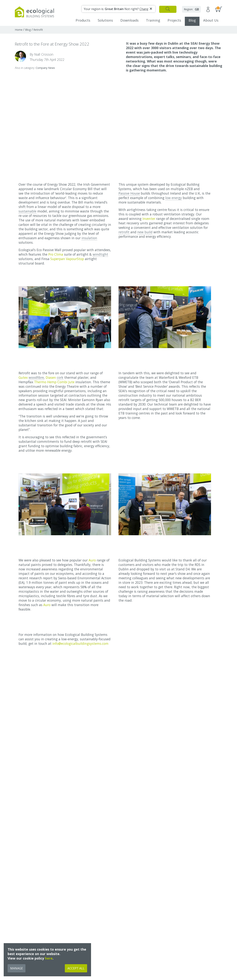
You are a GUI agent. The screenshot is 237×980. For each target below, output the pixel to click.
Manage (17, 968)
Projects (174, 20)
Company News (45, 68)
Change (145, 9)
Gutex (23, 377)
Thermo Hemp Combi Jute (54, 382)
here (49, 958)
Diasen (51, 377)
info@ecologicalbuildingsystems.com (80, 643)
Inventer (149, 219)
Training (153, 20)
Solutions (105, 20)
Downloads (129, 20)
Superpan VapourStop (67, 259)
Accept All (76, 968)
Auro (93, 560)
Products (83, 20)
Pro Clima (56, 254)
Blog (192, 20)
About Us (211, 20)
